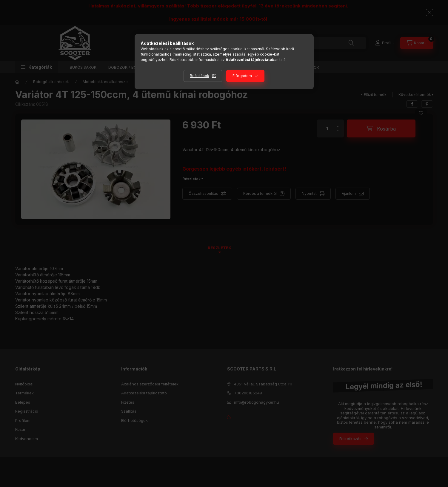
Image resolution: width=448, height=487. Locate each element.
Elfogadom (242, 76)
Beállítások (200, 76)
